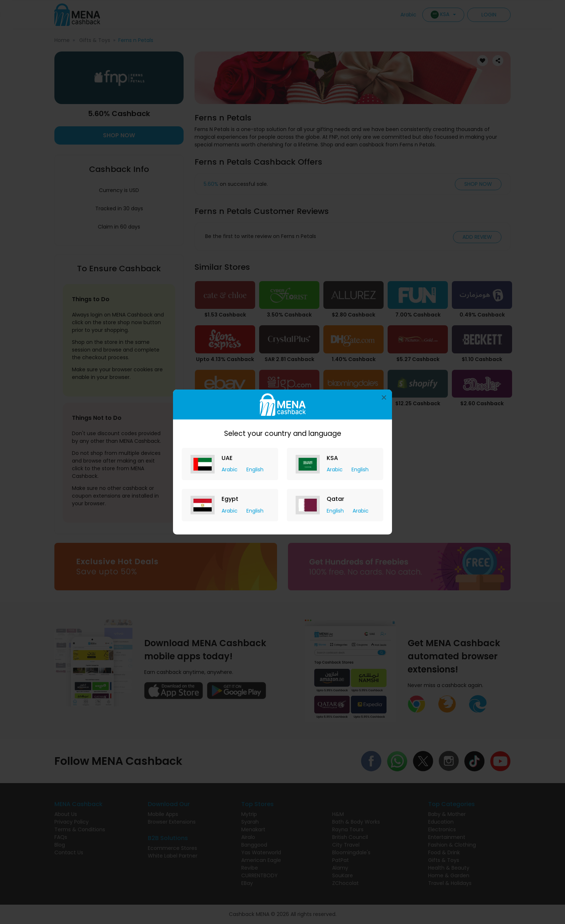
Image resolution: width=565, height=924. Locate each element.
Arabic (230, 469)
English (255, 469)
